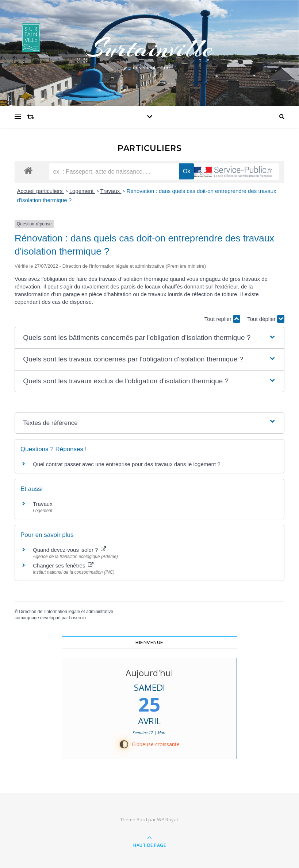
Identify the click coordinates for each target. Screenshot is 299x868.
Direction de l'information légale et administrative (66, 612)
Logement (82, 191)
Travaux (111, 191)
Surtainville (150, 48)
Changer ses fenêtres (63, 565)
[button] (149, 338)
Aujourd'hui (150, 673)
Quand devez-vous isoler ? (70, 550)
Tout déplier (266, 319)
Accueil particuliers (41, 191)
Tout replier (222, 319)
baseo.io (77, 618)
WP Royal (167, 819)
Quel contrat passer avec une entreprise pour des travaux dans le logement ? (127, 464)
